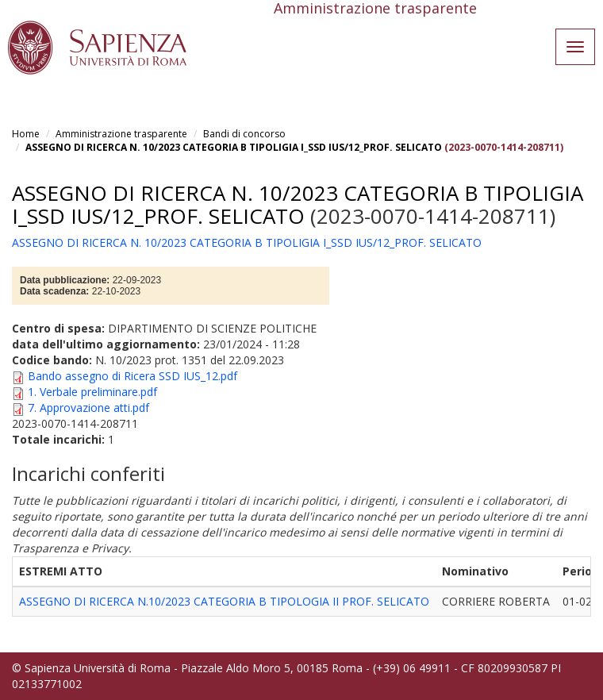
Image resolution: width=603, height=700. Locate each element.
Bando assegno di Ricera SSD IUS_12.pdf (133, 376)
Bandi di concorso (244, 134)
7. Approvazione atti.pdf (88, 408)
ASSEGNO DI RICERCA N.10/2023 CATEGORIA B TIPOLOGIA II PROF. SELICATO (224, 601)
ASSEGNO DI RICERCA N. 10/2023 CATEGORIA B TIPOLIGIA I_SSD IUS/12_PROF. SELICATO (234, 147)
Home (26, 134)
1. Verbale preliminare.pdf (92, 392)
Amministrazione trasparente (121, 134)
